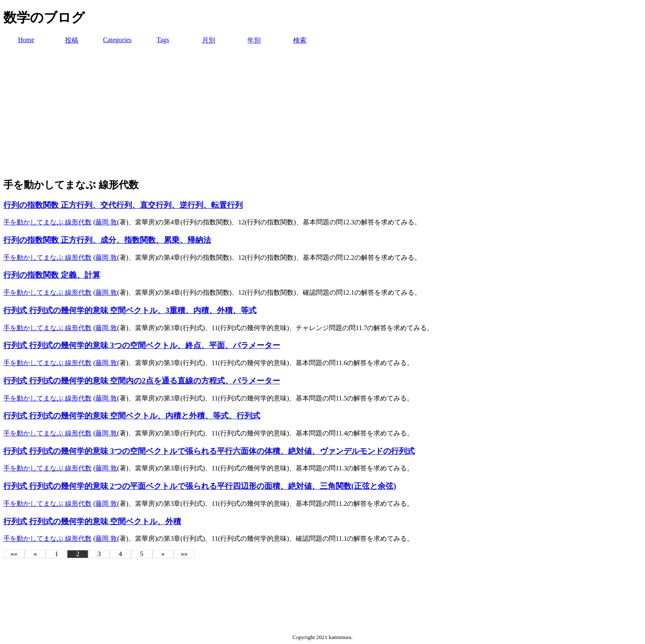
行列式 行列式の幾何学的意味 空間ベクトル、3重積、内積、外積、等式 (130, 310)
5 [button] (142, 554)
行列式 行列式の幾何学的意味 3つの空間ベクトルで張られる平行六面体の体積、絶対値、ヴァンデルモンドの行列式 (209, 451)
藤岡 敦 (106, 222)
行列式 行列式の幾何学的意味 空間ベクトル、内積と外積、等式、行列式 (132, 416)
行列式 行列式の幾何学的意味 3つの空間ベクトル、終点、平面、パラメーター (142, 345)
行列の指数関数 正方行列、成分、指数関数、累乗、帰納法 (107, 240)
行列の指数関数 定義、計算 (52, 275)
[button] (14, 554)
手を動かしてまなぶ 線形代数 (47, 222)
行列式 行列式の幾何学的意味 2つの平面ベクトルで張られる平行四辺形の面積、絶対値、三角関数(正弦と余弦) (200, 486)
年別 (254, 40)
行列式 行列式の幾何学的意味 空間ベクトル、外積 (92, 521)
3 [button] (99, 554)
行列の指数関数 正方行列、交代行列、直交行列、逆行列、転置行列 (123, 205)
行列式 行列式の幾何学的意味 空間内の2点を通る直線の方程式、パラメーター (142, 381)
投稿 (72, 40)
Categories (117, 40)
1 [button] (57, 554)
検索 (300, 40)
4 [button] (120, 554)
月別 (209, 40)
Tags (163, 40)
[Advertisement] (323, 112)
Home (26, 40)
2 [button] (78, 554)
